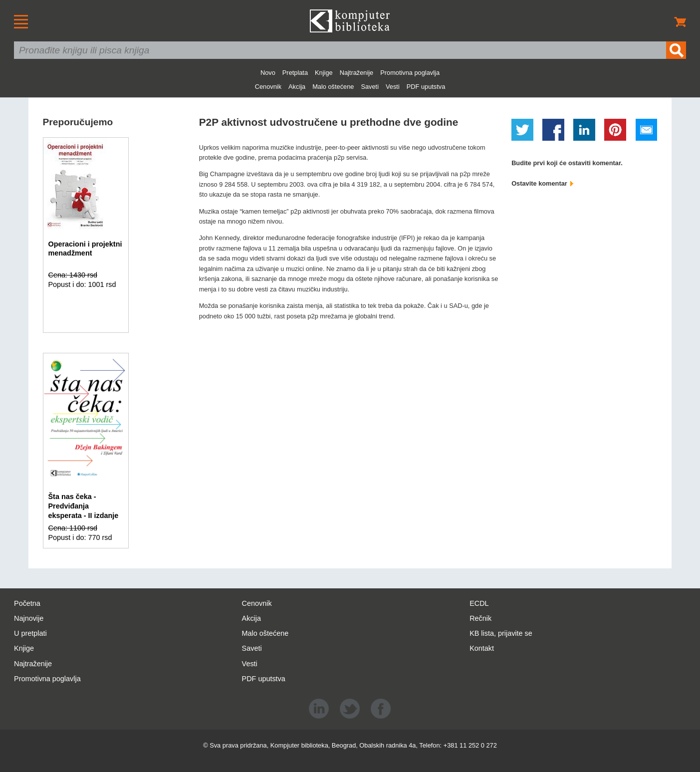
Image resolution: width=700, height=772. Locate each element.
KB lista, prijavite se (501, 633)
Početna (27, 603)
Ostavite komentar (542, 183)
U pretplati (30, 633)
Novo (268, 73)
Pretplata (295, 73)
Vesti (393, 87)
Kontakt (482, 648)
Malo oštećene (333, 87)
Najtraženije (357, 73)
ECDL (479, 603)
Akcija (297, 87)
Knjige (324, 73)
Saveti (370, 87)
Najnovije (29, 618)
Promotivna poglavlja (410, 73)
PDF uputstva (426, 87)
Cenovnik (268, 87)
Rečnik (480, 618)
